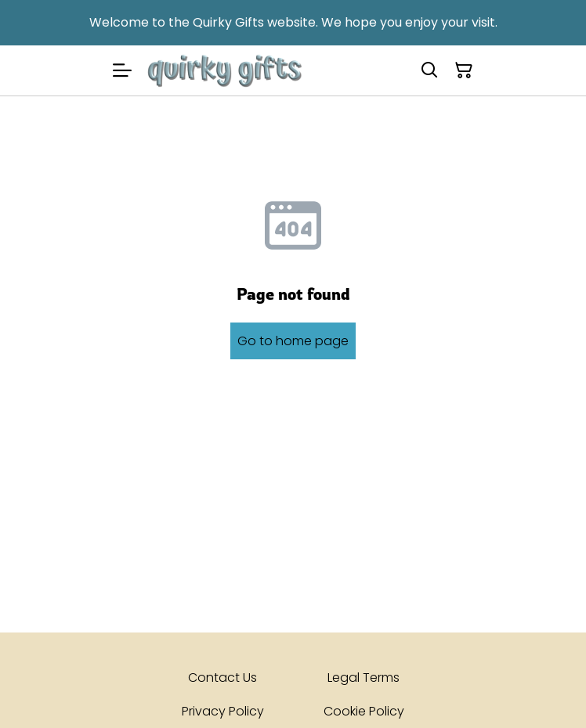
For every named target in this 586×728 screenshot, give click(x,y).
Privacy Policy (223, 711)
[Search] (429, 70)
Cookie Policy (364, 711)
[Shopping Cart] (464, 70)
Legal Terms (364, 678)
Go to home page (293, 341)
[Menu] (122, 70)
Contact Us (222, 678)
